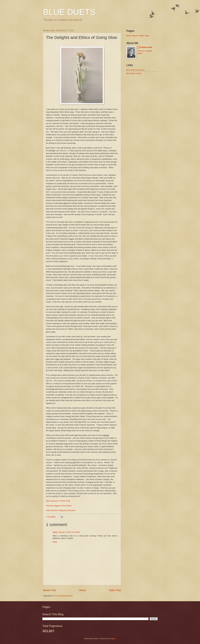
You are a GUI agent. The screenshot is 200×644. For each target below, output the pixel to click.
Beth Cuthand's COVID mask (58, 501)
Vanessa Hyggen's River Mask (59, 506)
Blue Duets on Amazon (135, 70)
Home (82, 590)
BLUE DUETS (69, 12)
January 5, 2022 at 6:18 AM (69, 532)
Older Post (115, 590)
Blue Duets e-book (134, 73)
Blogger (112, 639)
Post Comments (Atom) (63, 596)
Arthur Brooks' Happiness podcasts (61, 510)
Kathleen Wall (146, 47)
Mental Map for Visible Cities (138, 36)
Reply (55, 542)
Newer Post (50, 590)
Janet (55, 532)
